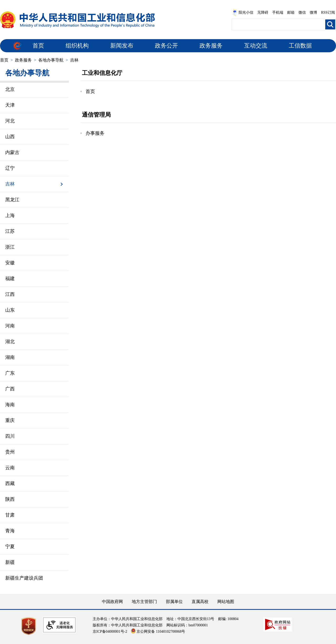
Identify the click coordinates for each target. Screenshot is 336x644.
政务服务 (211, 46)
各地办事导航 (51, 60)
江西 (10, 294)
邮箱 (291, 12)
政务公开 (166, 46)
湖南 (10, 357)
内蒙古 (12, 152)
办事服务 (95, 133)
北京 (10, 89)
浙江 (10, 247)
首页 (38, 46)
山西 (10, 137)
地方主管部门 (144, 602)
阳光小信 (243, 13)
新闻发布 (122, 46)
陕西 (10, 499)
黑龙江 (12, 200)
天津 (10, 105)
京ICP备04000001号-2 (110, 632)
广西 (10, 389)
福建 (10, 279)
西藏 (10, 483)
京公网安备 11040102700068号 (158, 632)
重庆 (10, 420)
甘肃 (10, 515)
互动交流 (256, 46)
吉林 (74, 60)
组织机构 (77, 46)
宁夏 (10, 547)
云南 (10, 468)
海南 (10, 405)
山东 (10, 310)
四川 (10, 436)
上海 (10, 215)
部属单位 (174, 602)
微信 (302, 12)
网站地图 (226, 602)
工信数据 (300, 46)
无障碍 (263, 12)
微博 (313, 12)
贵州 (10, 452)
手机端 (278, 12)
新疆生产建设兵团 (24, 578)
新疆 (10, 562)
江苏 (10, 231)
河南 (10, 326)
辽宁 (10, 168)
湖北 (10, 342)
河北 (10, 121)
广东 (10, 373)
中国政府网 (112, 602)
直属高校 (200, 602)
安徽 (10, 263)
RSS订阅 (328, 12)
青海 (10, 531)
